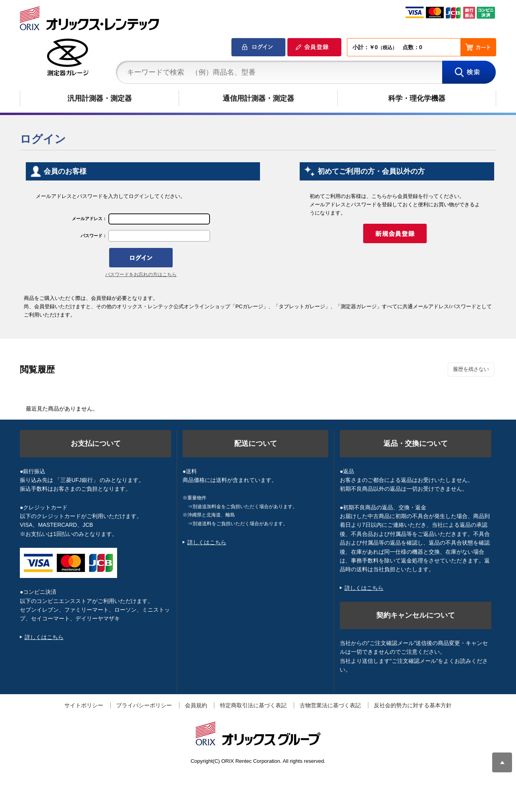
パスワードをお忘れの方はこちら (141, 275)
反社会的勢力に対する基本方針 (413, 705)
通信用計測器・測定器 (258, 98)
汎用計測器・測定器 (100, 98)
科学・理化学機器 (417, 98)
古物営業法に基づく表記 (330, 705)
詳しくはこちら (44, 637)
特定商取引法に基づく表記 (253, 705)
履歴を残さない (471, 369)
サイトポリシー (84, 705)
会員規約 (196, 705)
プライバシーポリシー (144, 705)
